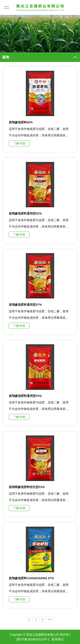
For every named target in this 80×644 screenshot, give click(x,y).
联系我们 (58, 639)
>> (50, 620)
